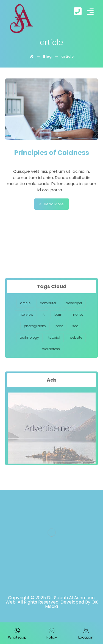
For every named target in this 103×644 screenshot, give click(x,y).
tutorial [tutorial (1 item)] (54, 337)
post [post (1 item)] (59, 326)
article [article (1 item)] (25, 303)
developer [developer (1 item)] (74, 303)
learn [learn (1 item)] (58, 314)
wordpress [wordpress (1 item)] (51, 349)
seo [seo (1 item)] (75, 326)
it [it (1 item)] (44, 314)
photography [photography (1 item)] (35, 326)
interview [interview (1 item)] (26, 314)
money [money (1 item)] (78, 314)
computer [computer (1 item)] (48, 303)
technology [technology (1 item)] (29, 337)
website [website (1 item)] (76, 337)
